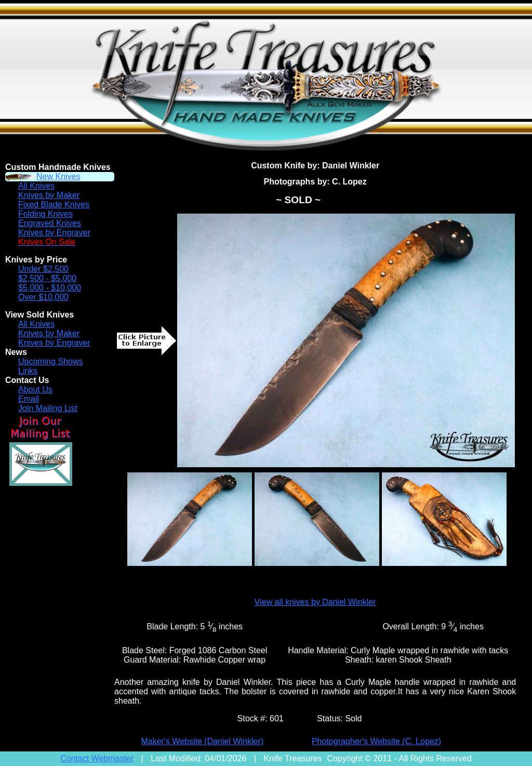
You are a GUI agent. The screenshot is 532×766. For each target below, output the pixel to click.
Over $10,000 (43, 297)
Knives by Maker (49, 195)
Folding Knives (45, 214)
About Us (35, 389)
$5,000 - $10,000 (50, 288)
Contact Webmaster (97, 758)
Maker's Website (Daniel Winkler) (202, 741)
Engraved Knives (50, 223)
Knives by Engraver (54, 233)
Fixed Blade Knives (54, 204)
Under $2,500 (43, 269)
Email (29, 399)
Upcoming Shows (51, 361)
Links (28, 371)
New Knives (58, 176)
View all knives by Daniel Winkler (315, 602)
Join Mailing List (48, 408)
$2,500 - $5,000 (47, 278)
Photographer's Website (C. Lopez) (376, 741)
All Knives (36, 186)
